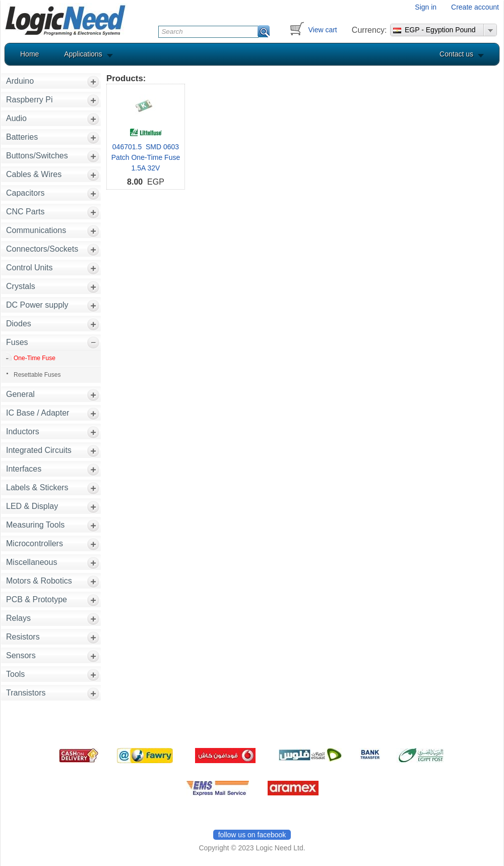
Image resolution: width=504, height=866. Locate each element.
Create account (475, 7)
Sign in (426, 7)
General (20, 394)
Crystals (21, 286)
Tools (15, 674)
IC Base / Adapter (38, 413)
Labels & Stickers (37, 487)
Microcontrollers (35, 543)
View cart (322, 30)
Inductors (23, 431)
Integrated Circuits (39, 450)
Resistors (23, 637)
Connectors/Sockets (42, 249)
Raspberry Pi (29, 100)
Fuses (17, 342)
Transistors (26, 693)
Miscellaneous (31, 562)
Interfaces (24, 469)
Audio (16, 118)
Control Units (29, 268)
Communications (36, 230)
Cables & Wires (34, 174)
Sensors (21, 655)
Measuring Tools (35, 525)
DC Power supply (37, 305)
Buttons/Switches (37, 156)
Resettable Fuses (37, 375)
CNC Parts (25, 212)
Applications (83, 54)
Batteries (22, 137)
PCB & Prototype (37, 599)
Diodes (19, 324)
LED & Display (32, 506)
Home (29, 54)
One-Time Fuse (35, 358)
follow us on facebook (252, 835)
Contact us (456, 54)
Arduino (20, 81)
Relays (18, 618)
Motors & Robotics (39, 581)
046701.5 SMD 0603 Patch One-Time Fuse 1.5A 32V (146, 157)
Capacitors (25, 193)
